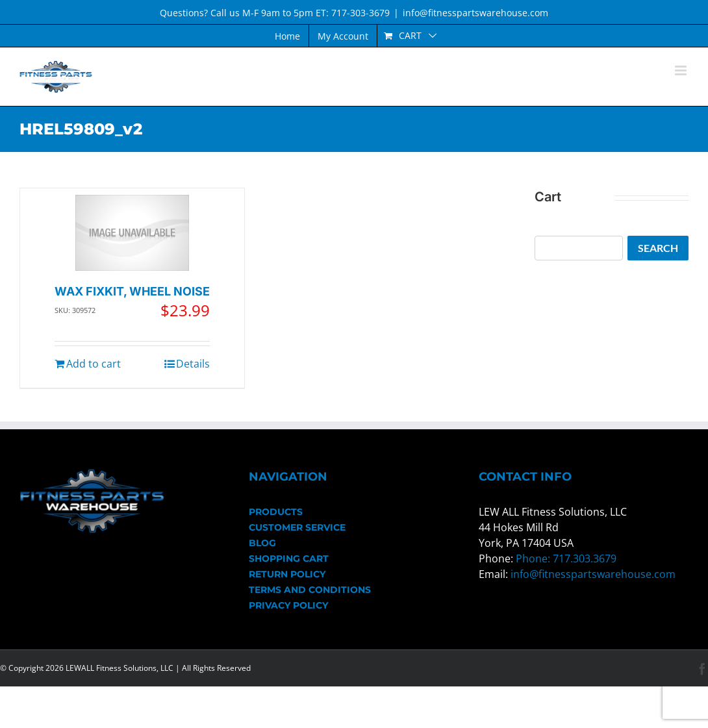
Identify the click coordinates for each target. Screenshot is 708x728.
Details (193, 364)
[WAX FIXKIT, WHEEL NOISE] (132, 233)
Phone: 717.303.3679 (566, 559)
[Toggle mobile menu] (682, 70)
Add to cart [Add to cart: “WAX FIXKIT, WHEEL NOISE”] (94, 364)
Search (658, 248)
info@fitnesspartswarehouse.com (475, 13)
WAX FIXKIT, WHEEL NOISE (132, 291)
